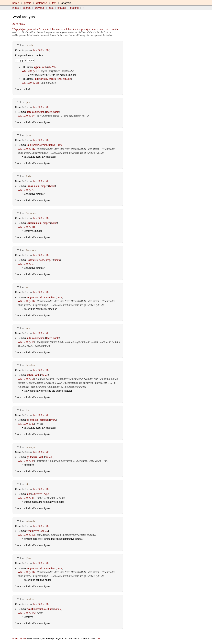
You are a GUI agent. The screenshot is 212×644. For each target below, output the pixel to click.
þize (108, 29)
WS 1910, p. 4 (25, 498)
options (74, 8)
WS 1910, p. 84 (26, 461)
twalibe (115, 29)
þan (24, 29)
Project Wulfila (19, 638)
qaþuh (18, 29)
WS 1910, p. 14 (26, 342)
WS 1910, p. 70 (26, 190)
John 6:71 (19, 24)
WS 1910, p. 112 (27, 149)
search (27, 8)
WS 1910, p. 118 (27, 227)
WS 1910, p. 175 (27, 535)
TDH (97, 638)
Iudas (30, 186)
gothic (28, 3)
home (16, 3)
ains (94, 29)
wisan (30, 531)
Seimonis (44, 29)
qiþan (37, 67)
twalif (30, 609)
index (16, 8)
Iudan (35, 29)
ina (79, 29)
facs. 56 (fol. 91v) (42, 50)
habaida (72, 29)
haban (30, 375)
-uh (36, 79)
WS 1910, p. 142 (27, 613)
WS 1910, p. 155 (31, 83)
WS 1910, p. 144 (27, 116)
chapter (62, 8)
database (42, 3)
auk (66, 29)
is (27, 420)
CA (14, 28)
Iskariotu (55, 29)
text (54, 3)
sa (62, 29)
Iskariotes (32, 260)
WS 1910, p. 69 (26, 264)
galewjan (86, 29)
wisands (101, 29)
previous (39, 8)
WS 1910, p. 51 (26, 379)
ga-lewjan (32, 457)
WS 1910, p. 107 (31, 71)
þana (29, 29)
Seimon (31, 223)
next (51, 8)
